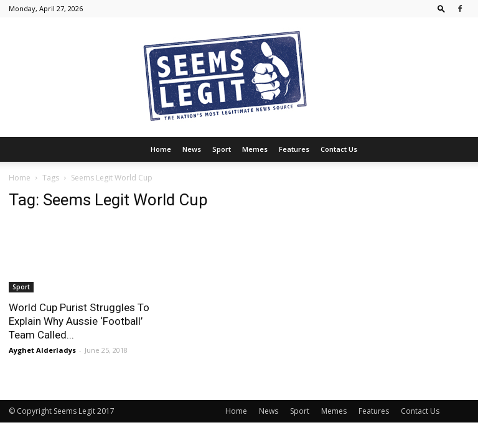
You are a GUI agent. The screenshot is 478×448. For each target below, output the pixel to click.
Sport (222, 149)
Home (161, 149)
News (192, 149)
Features (294, 149)
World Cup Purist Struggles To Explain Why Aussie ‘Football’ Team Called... (79, 321)
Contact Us (339, 149)
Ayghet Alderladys (42, 350)
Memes (255, 149)
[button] (441, 8)
